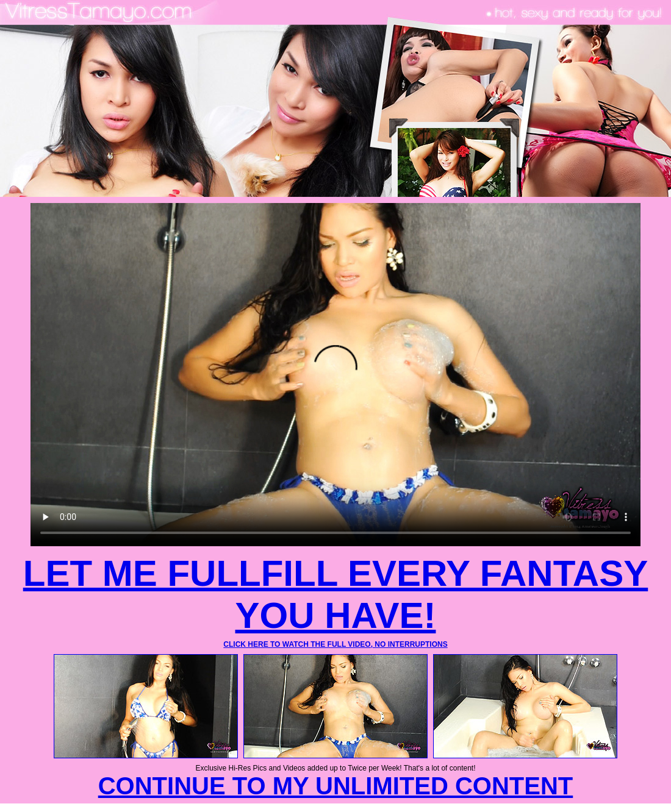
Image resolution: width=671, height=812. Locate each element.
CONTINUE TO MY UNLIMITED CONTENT (336, 786)
